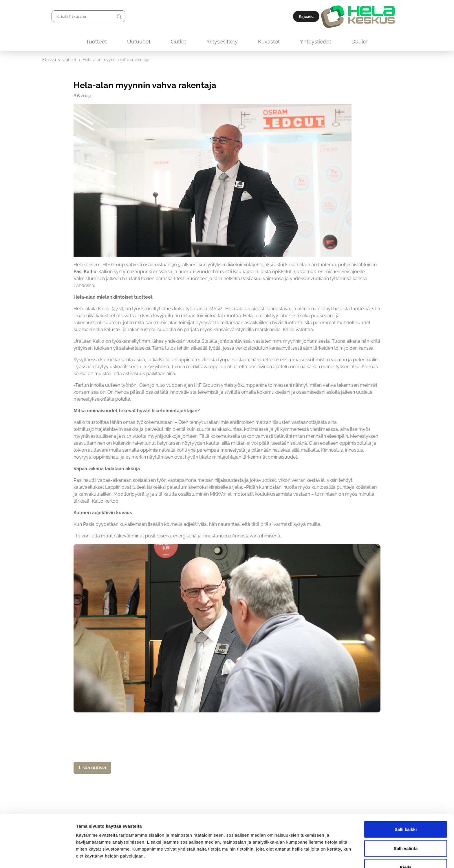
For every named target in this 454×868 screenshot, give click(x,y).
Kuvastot (269, 42)
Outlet (179, 42)
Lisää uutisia (92, 768)
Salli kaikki (406, 811)
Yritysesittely (222, 42)
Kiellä (406, 849)
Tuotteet (96, 42)
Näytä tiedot (310, 857)
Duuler (360, 42)
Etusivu (49, 60)
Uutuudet (139, 42)
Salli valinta (406, 830)
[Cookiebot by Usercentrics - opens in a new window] (37, 857)
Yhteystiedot (316, 42)
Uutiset (69, 60)
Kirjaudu (399, 16)
